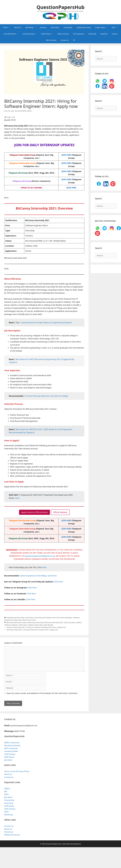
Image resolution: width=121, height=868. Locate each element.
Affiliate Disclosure (12, 835)
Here (44, 567)
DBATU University (12, 743)
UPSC (116, 27)
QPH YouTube (51, 40)
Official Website (60, 512)
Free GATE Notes (12, 34)
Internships (55, 27)
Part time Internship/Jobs (62, 618)
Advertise (104, 34)
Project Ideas (102, 27)
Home (8, 27)
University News (31, 34)
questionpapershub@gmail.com (40, 556)
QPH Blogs (32, 27)
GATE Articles (48, 34)
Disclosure (9, 832)
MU (6, 791)
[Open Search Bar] (74, 40)
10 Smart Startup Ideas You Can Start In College (47, 396)
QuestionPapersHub (61, 7)
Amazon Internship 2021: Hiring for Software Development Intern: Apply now (36, 627)
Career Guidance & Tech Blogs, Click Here (38, 576)
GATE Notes (9, 757)
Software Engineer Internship (16, 625)
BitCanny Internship (36, 622)
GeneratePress (75, 844)
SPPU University (11, 748)
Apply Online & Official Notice (34, 512)
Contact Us (65, 40)
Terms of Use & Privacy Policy (17, 771)
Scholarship (68, 27)
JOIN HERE (66, 155)
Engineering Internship (15, 618)
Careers (115, 34)
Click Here (59, 582)
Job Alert (43, 27)
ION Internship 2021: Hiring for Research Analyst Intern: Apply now (32, 630)
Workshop (92, 34)
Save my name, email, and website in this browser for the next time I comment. (42, 693)
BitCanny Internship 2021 (54, 622)
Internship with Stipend (43, 618)
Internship (29, 618)
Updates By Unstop (84, 27)
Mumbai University (12, 745)
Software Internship (35, 625)
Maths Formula (63, 34)
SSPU (6, 794)
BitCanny (10, 622)
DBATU (7, 789)
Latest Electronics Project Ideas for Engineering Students (46, 323)
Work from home (29, 620)
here (17, 498)
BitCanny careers (21, 622)
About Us (18, 27)
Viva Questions (79, 34)
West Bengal (48, 625)
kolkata (79, 622)
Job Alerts (8, 760)
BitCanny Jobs (70, 622)
